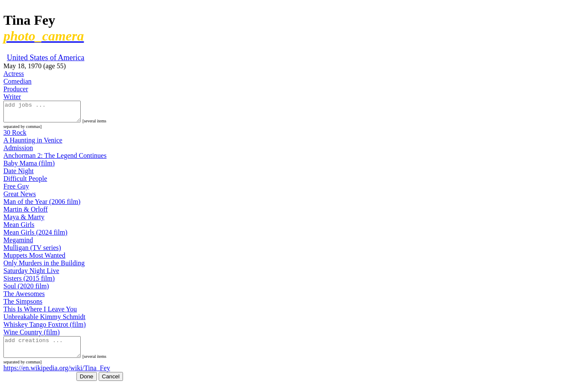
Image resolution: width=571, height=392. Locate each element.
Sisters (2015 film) (29, 282)
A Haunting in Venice (33, 144)
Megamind (18, 244)
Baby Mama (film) (29, 167)
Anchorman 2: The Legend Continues (55, 159)
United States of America (45, 58)
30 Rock (15, 136)
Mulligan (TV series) (32, 251)
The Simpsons (23, 305)
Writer (12, 97)
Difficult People (25, 182)
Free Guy (16, 190)
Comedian (18, 81)
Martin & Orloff (26, 213)
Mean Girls (19, 228)
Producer (16, 89)
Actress (14, 74)
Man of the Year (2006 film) (42, 205)
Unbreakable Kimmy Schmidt (44, 321)
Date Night (19, 175)
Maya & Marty (24, 221)
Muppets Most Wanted (34, 259)
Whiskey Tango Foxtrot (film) (45, 328)
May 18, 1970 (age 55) (35, 66)
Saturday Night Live (31, 274)
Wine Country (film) (32, 336)
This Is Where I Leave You (40, 313)
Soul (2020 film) (26, 290)
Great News (20, 198)
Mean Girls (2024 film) (35, 236)
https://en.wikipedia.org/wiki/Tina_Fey (57, 376)
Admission (18, 152)
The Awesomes (24, 298)
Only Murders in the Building (44, 267)
